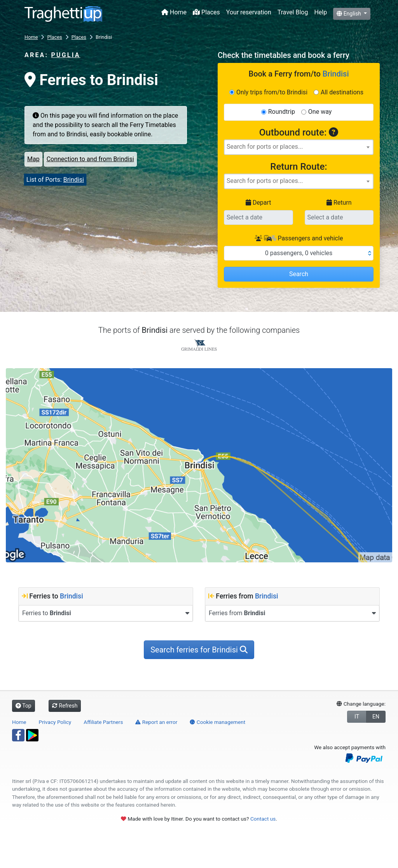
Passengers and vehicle (299, 238)
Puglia (65, 55)
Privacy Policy (55, 722)
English (349, 14)
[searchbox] (299, 147)
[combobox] (299, 147)
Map (33, 159)
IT (357, 717)
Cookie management (217, 722)
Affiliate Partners (103, 722)
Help (320, 12)
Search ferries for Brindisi (199, 650)
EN (376, 717)
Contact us (263, 819)
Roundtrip (282, 112)
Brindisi (74, 180)
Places (206, 12)
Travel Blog (293, 12)
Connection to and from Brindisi (90, 159)
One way (320, 112)
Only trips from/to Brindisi (272, 92)
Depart (258, 203)
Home (174, 12)
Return (339, 203)
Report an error (156, 722)
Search (299, 274)
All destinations (342, 92)
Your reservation (249, 12)
